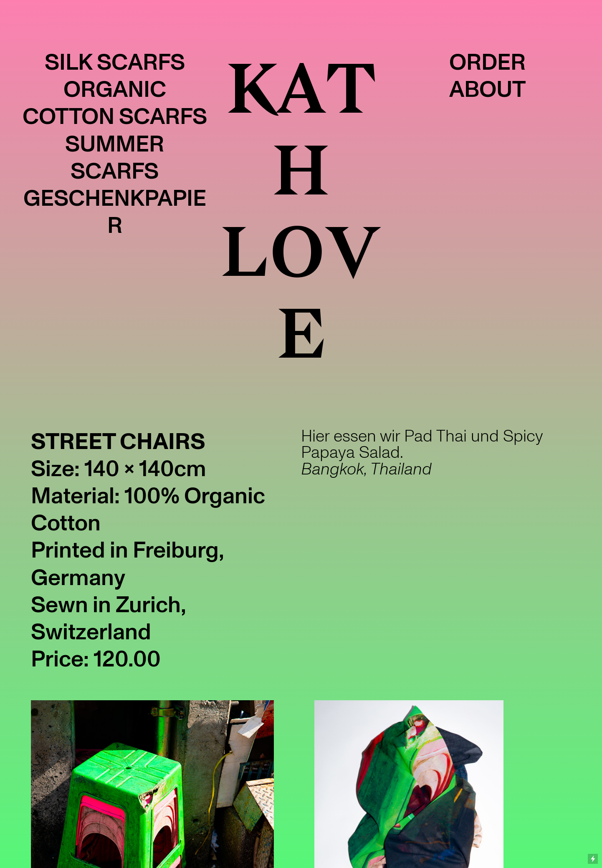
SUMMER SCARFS (115, 158)
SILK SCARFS (115, 62)
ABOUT (487, 90)
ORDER (487, 62)
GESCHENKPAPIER (115, 212)
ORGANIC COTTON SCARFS (115, 103)
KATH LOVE (301, 212)
